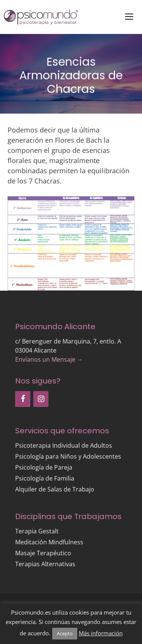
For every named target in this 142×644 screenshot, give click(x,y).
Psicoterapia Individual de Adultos (64, 445)
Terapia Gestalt (37, 531)
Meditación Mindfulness (49, 542)
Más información (101, 633)
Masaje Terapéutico (43, 553)
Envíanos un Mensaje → (49, 359)
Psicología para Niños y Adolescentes (68, 456)
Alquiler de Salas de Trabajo (55, 489)
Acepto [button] (65, 633)
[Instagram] (41, 399)
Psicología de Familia (45, 478)
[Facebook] (23, 399)
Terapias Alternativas (45, 564)
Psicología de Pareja (44, 467)
